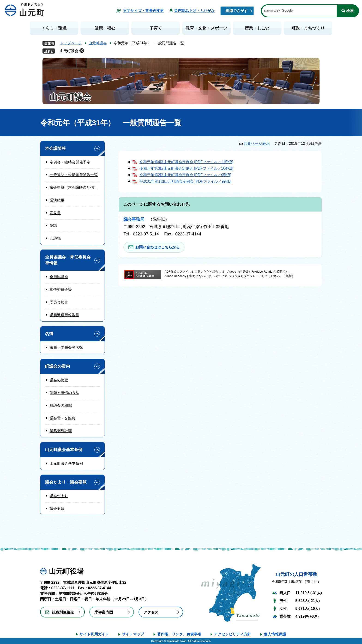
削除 (82, 51)
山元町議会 (98, 43)
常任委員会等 (61, 290)
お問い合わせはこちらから (157, 247)
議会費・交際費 (63, 418)
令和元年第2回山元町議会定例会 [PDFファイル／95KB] (185, 175)
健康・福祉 (105, 28)
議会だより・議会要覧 (66, 482)
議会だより (59, 496)
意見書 (55, 213)
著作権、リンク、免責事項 (179, 634)
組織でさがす (237, 11)
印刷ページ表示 (257, 143)
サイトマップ (133, 634)
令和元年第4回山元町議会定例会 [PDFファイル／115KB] (186, 162)
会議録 (55, 238)
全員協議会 (59, 277)
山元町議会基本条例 (64, 450)
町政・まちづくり (308, 28)
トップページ (71, 43)
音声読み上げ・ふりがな (194, 11)
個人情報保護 (275, 634)
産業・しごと (257, 28)
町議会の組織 (61, 405)
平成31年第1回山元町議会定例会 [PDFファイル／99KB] (186, 181)
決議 (53, 226)
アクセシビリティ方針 (232, 634)
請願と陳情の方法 (64, 393)
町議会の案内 (57, 366)
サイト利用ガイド (94, 634)
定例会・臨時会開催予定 (70, 162)
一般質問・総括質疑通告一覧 (74, 175)
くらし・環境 (54, 28)
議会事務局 (134, 219)
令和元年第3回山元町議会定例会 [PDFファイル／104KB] (186, 168)
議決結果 (57, 200)
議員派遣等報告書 (64, 315)
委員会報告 (59, 302)
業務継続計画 (61, 431)
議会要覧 (57, 509)
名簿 (49, 334)
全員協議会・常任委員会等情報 (68, 260)
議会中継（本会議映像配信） (74, 188)
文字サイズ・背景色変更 (143, 11)
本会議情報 (55, 148)
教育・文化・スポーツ (206, 28)
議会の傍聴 (59, 380)
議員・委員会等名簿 (66, 348)
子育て (156, 28)
